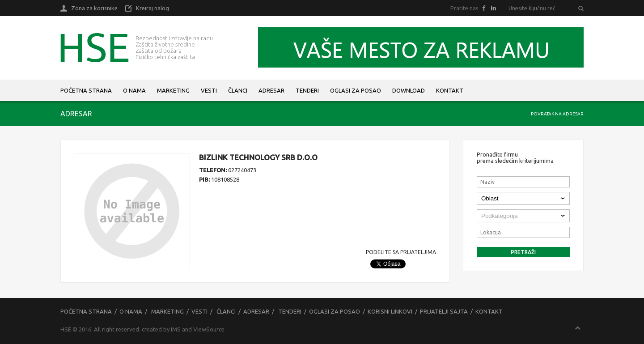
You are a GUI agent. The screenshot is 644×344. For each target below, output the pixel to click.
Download (409, 90)
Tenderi (307, 90)
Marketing (173, 90)
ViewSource (209, 329)
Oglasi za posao (356, 90)
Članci (238, 90)
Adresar (271, 90)
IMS (176, 329)
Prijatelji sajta (444, 311)
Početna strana (86, 90)
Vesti (209, 90)
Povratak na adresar (557, 114)
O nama (134, 90)
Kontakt (450, 90)
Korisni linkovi (390, 311)
